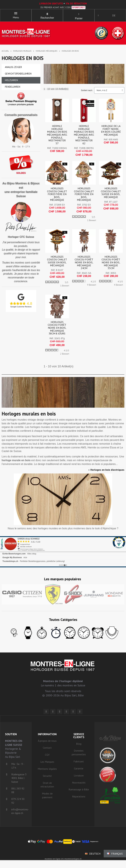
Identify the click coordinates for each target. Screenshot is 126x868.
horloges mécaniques (47, 52)
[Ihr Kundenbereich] (99, 16)
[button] (47, 15)
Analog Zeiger (13, 68)
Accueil (5, 52)
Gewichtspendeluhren (18, 75)
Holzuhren (11, 81)
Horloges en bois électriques (107, 471)
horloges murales (22, 52)
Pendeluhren (13, 88)
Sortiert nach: (87, 92)
